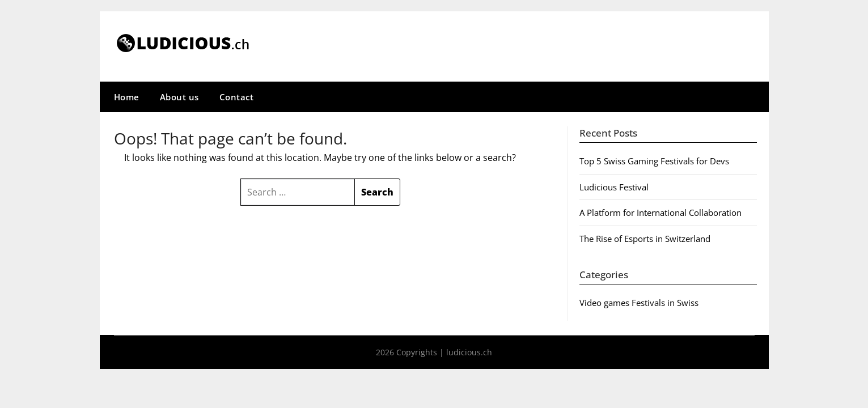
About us (179, 97)
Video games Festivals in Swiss (639, 303)
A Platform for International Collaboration (660, 212)
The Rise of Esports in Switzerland (645, 239)
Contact (237, 97)
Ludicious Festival (614, 187)
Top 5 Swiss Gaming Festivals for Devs (654, 161)
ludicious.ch (469, 352)
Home (127, 97)
